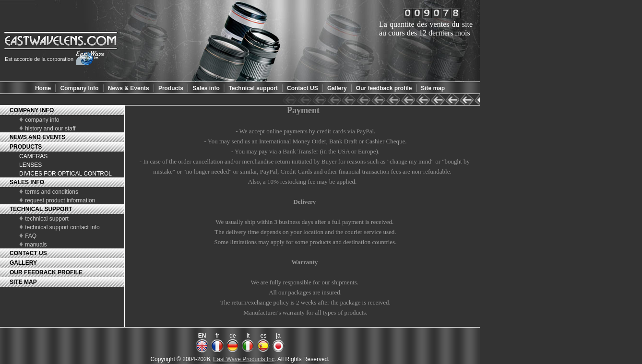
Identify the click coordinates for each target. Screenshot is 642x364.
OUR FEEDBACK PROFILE (46, 272)
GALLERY (23, 263)
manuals (36, 245)
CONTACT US (28, 253)
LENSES (30, 165)
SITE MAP (23, 282)
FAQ (31, 236)
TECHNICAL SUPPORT (41, 209)
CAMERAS (33, 156)
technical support (47, 219)
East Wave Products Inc (244, 359)
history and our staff (50, 129)
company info (42, 120)
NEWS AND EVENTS (37, 137)
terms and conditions (52, 192)
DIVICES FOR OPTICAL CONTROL (65, 174)
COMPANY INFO (32, 110)
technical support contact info (62, 227)
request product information (60, 200)
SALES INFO (27, 182)
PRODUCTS (26, 147)
